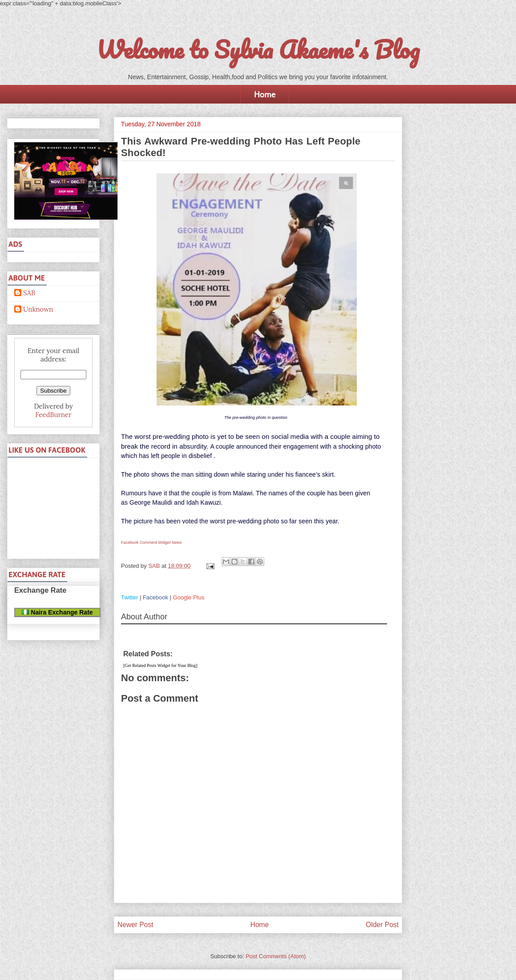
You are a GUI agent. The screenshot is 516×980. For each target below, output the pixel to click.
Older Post (382, 925)
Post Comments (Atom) (276, 956)
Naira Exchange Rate (57, 612)
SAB (29, 293)
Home (265, 94)
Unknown (38, 309)
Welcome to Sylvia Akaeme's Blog (258, 49)
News (177, 542)
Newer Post (135, 925)
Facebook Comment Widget (146, 542)
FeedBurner (53, 415)
